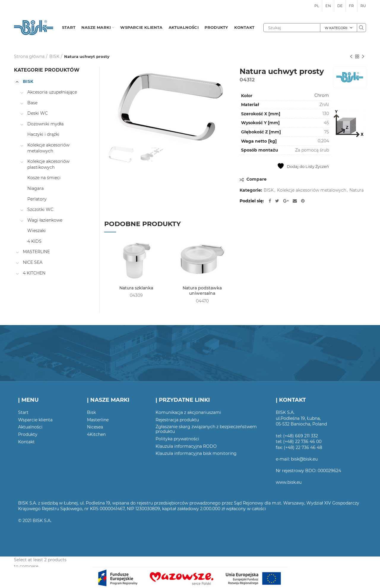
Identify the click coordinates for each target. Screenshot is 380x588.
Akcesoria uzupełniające (52, 92)
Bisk (91, 412)
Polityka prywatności (177, 439)
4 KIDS (34, 241)
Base (32, 103)
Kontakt (26, 442)
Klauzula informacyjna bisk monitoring (196, 453)
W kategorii (336, 28)
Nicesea (95, 427)
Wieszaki (37, 231)
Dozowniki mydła (45, 124)
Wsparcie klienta (35, 420)
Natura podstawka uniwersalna (202, 291)
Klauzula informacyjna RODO (186, 446)
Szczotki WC (40, 209)
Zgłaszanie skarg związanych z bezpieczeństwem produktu (206, 429)
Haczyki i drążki (43, 134)
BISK (54, 56)
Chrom (322, 95)
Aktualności (30, 427)
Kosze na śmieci (44, 178)
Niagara (35, 188)
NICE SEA (33, 262)
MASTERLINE (36, 252)
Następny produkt (363, 57)
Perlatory (37, 199)
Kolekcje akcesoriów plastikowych (48, 164)
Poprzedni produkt (351, 57)
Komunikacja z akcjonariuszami (188, 412)
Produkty (28, 434)
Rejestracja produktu (177, 420)
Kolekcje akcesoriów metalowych (312, 190)
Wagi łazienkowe (45, 220)
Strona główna (29, 56)
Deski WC (38, 113)
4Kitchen (96, 434)
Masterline (98, 420)
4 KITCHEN (34, 273)
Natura (357, 190)
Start (23, 412)
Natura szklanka (136, 288)
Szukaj (361, 28)
